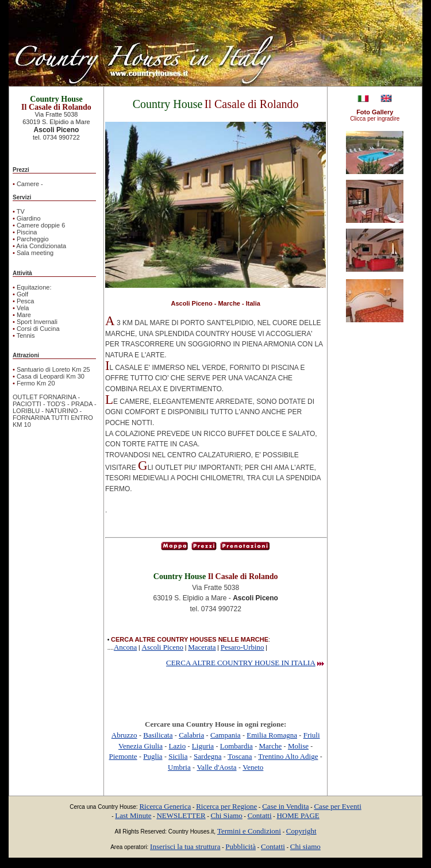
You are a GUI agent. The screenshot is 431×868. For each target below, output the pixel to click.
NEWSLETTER (181, 815)
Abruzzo (124, 735)
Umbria (179, 767)
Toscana (240, 756)
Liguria (203, 746)
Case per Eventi (337, 806)
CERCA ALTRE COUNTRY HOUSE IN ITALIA (241, 663)
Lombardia (236, 746)
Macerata (202, 647)
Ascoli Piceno (163, 647)
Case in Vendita (285, 806)
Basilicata (158, 735)
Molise (298, 746)
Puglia (153, 756)
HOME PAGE (298, 815)
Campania (226, 735)
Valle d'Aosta (216, 767)
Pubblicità (240, 846)
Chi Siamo (227, 815)
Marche (271, 746)
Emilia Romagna (272, 735)
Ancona (125, 647)
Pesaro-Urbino (243, 647)
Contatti (260, 815)
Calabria (191, 735)
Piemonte (123, 756)
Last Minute (133, 815)
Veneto (253, 767)
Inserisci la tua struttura (185, 846)
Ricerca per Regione (226, 806)
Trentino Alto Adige (288, 756)
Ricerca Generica (165, 806)
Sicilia (178, 756)
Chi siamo (305, 846)
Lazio (178, 746)
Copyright (301, 831)
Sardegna (207, 756)
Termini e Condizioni (249, 831)
